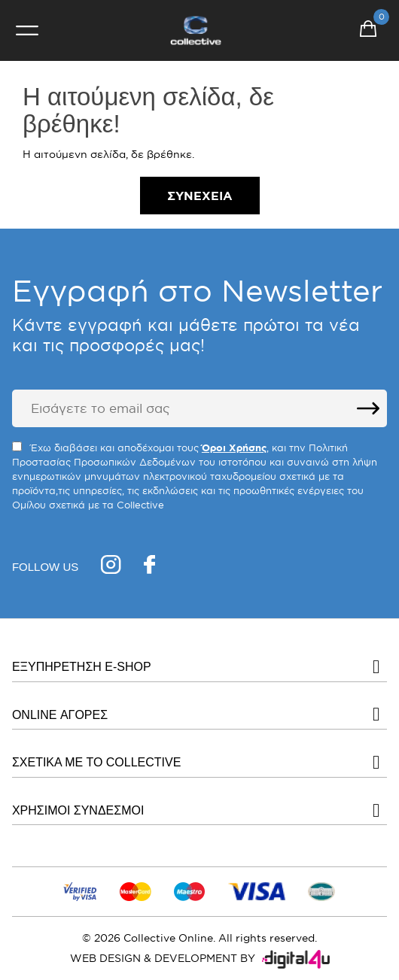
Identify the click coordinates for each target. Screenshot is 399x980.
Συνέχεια (200, 196)
